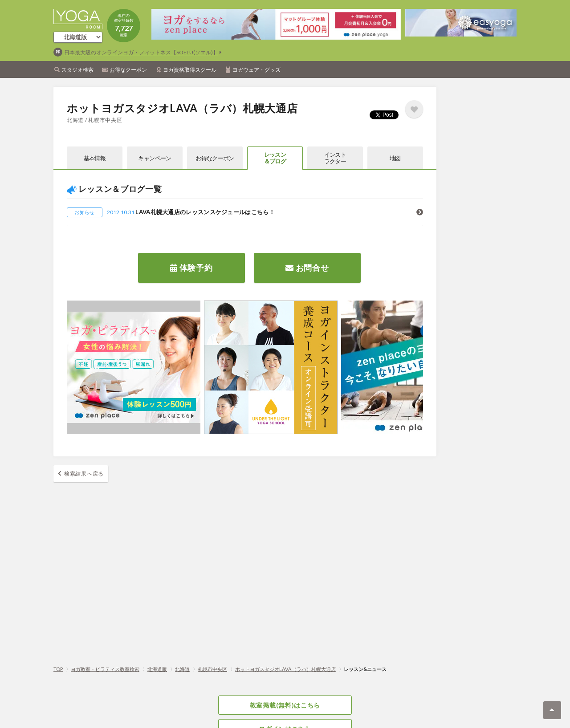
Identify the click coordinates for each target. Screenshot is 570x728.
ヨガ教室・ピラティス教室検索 (105, 669)
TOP (58, 669)
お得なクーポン (128, 70)
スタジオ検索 (77, 70)
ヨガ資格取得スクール (190, 70)
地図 (395, 158)
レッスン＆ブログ (275, 158)
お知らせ (84, 212)
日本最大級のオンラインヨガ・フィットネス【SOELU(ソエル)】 (141, 52)
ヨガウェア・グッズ (256, 70)
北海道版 (157, 669)
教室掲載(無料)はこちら (285, 705)
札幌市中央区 (212, 669)
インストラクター (335, 158)
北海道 (182, 669)
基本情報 (95, 158)
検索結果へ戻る (84, 474)
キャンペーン (155, 158)
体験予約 (191, 268)
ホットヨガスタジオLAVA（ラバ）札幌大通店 (285, 669)
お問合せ (307, 268)
